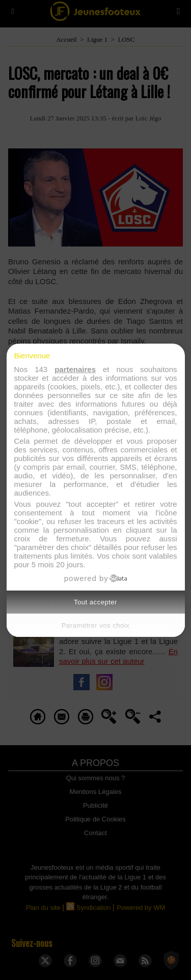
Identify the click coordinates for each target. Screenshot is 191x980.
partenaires (75, 369)
